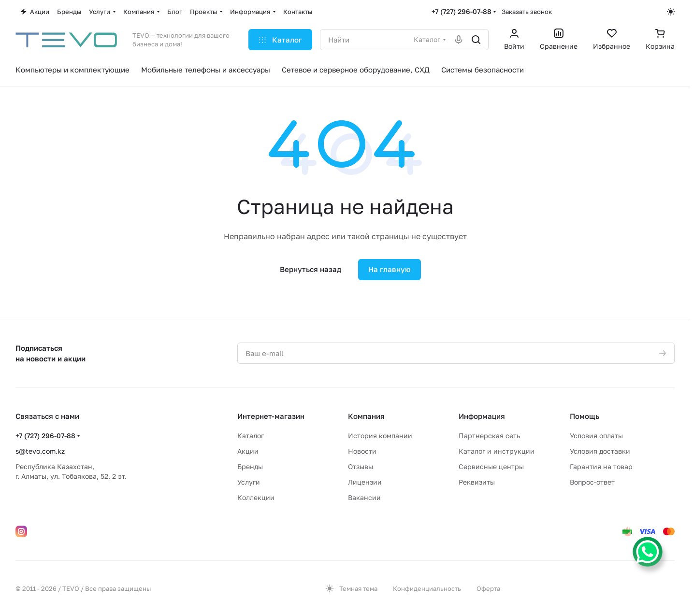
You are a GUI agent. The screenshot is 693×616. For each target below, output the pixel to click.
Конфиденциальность (427, 588)
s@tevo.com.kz (40, 451)
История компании (380, 436)
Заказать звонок (527, 12)
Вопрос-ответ (592, 482)
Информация (482, 416)
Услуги (249, 482)
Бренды (250, 466)
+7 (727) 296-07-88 (462, 11)
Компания (366, 416)
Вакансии (364, 497)
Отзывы (361, 466)
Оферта (488, 588)
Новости (362, 451)
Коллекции (256, 497)
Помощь (585, 416)
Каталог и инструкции (497, 451)
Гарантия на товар (601, 466)
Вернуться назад (310, 269)
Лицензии (365, 482)
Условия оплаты (596, 436)
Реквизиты (477, 482)
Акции (248, 451)
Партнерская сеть (489, 436)
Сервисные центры (491, 466)
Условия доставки (600, 451)
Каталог (251, 436)
